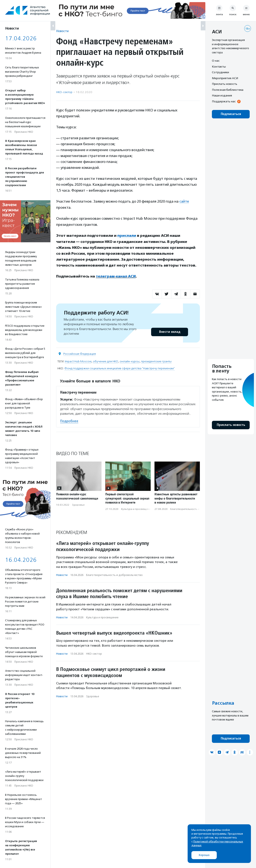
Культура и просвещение (137, 508)
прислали (127, 235)
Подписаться (231, 114)
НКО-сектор (64, 92)
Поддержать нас (224, 101)
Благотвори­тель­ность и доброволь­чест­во (197, 508)
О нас (216, 61)
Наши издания (222, 95)
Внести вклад (169, 331)
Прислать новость (225, 84)
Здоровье (78, 504)
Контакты (219, 66)
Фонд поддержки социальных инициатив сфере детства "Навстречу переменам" (120, 368)
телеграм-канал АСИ (116, 276)
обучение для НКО (106, 361)
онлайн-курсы (130, 361)
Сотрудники (220, 72)
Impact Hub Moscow (78, 361)
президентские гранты (156, 361)
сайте (184, 201)
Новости (62, 31)
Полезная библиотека (228, 90)
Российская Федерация (80, 353)
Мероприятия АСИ (225, 78)
